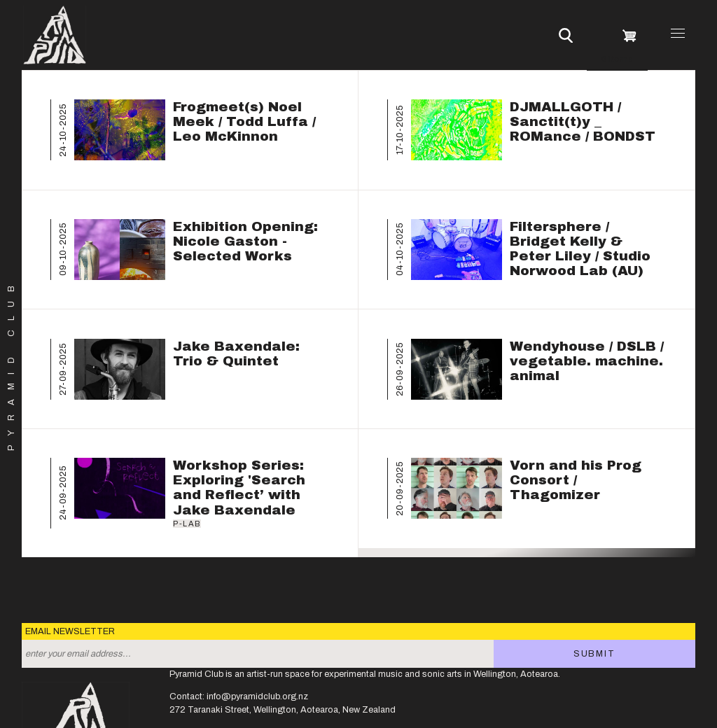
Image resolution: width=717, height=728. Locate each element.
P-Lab (187, 524)
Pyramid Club (12, 364)
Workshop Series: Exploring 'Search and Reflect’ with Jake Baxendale (239, 487)
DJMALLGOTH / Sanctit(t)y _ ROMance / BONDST (583, 121)
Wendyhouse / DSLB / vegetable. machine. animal (587, 361)
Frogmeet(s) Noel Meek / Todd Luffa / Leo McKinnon (244, 121)
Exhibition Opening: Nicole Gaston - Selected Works (245, 241)
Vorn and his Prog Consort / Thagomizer (576, 480)
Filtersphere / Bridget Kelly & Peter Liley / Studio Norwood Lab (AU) (580, 248)
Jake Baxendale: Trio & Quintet (236, 353)
